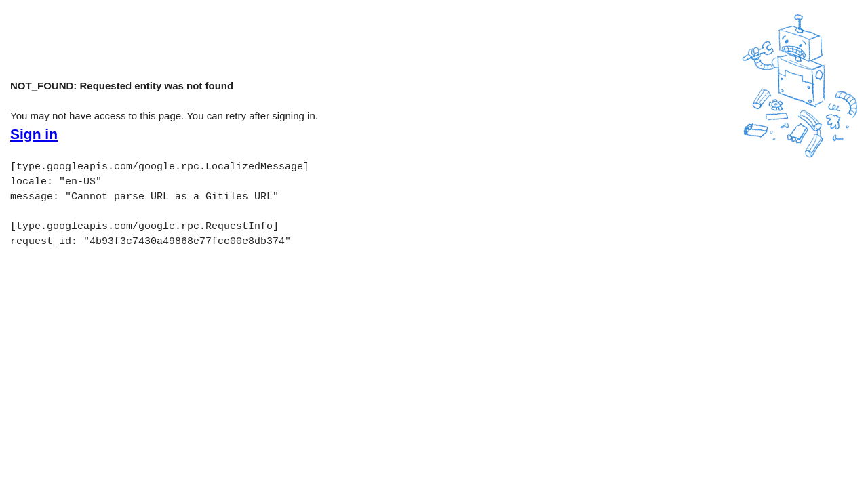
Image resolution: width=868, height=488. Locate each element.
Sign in (34, 134)
